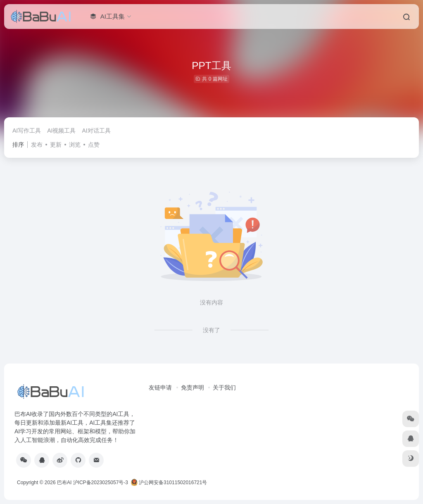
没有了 (211, 330)
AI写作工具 (27, 131)
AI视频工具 (61, 131)
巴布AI (64, 483)
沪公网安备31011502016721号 (169, 483)
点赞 (94, 145)
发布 (37, 145)
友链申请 (160, 388)
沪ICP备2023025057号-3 (101, 483)
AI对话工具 (96, 131)
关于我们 (224, 388)
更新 (56, 145)
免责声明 (192, 388)
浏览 (75, 145)
